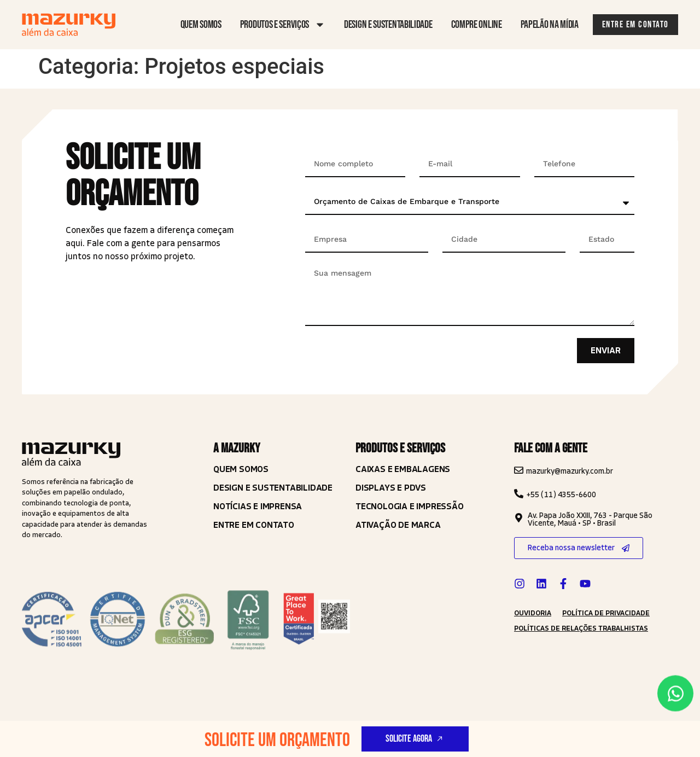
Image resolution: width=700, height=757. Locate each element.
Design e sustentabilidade (388, 25)
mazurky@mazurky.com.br (570, 471)
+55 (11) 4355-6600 (561, 495)
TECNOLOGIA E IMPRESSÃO (410, 506)
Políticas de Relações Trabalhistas (581, 628)
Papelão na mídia (550, 25)
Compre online (477, 25)
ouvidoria (533, 613)
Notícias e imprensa (258, 506)
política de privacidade (606, 613)
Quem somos (201, 25)
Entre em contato (254, 525)
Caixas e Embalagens (403, 469)
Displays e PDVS (391, 488)
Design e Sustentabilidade (273, 488)
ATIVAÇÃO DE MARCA (398, 525)
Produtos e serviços (283, 25)
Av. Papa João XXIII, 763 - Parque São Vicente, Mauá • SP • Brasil (590, 519)
